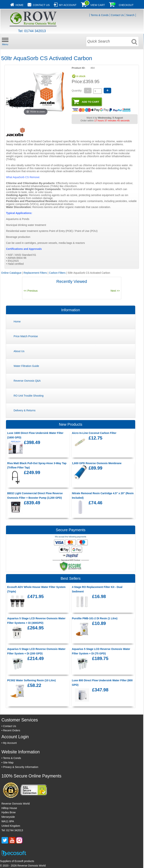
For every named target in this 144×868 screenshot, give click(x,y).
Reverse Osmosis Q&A (27, 381)
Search (130, 15)
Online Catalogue (11, 273)
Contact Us (41, 5)
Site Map (8, 763)
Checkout (126, 5)
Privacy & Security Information (21, 767)
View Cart (98, 5)
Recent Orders (12, 730)
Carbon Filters (57, 273)
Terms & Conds (100, 15)
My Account (68, 5)
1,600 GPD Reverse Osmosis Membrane (97, 463)
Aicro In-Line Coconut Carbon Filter (94, 433)
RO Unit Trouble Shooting (29, 396)
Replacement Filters (35, 273)
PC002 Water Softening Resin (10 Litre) (32, 680)
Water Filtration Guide (26, 366)
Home (19, 5)
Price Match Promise (26, 336)
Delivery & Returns (25, 410)
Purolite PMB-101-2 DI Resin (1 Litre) (95, 618)
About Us (19, 351)
